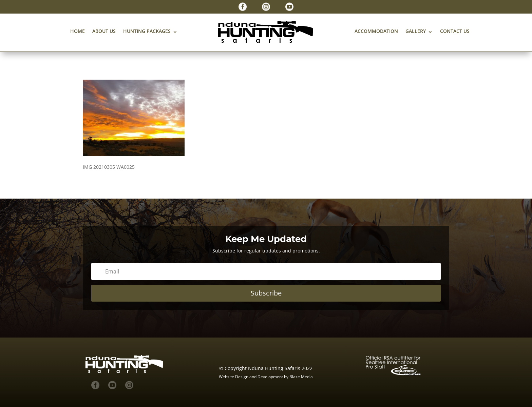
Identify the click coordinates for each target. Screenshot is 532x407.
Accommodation (376, 31)
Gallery (416, 31)
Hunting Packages (147, 31)
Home (78, 31)
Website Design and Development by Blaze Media (266, 377)
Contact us (455, 31)
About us (104, 31)
